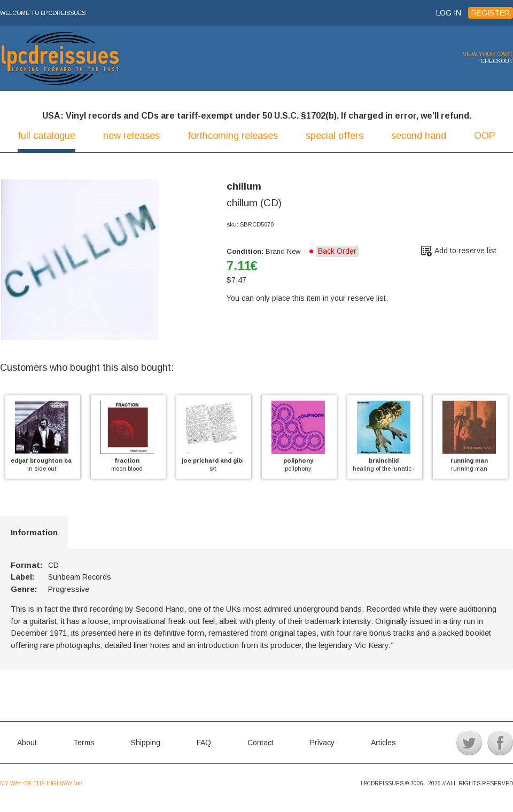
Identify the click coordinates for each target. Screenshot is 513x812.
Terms (84, 743)
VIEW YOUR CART (488, 54)
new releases (131, 136)
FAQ (204, 743)
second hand (419, 136)
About (27, 743)
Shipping (146, 743)
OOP (485, 136)
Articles (383, 743)
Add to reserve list (465, 251)
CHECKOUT (497, 61)
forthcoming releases (233, 136)
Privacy (322, 743)
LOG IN (449, 13)
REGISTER (491, 13)
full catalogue (46, 136)
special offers (335, 136)
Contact (261, 743)
